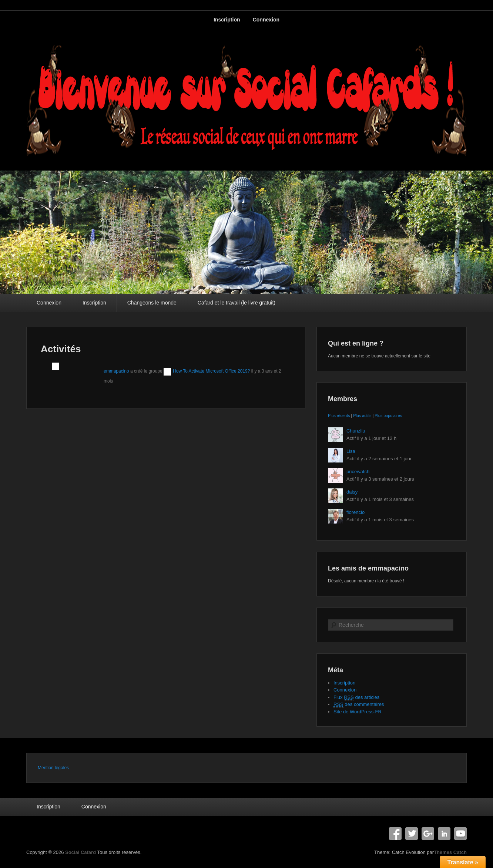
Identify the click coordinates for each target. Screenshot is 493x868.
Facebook (395, 834)
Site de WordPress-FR (358, 712)
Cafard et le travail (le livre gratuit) (237, 303)
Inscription (227, 20)
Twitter (412, 834)
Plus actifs (362, 416)
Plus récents (339, 416)
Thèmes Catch (450, 852)
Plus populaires (388, 416)
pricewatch (358, 472)
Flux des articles (356, 697)
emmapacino (116, 371)
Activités (61, 349)
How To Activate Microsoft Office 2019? (211, 371)
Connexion (266, 20)
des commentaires (359, 704)
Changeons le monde (152, 303)
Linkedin (444, 834)
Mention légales (53, 768)
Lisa (351, 451)
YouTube (460, 834)
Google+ (428, 834)
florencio (356, 512)
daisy (352, 492)
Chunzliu (356, 431)
